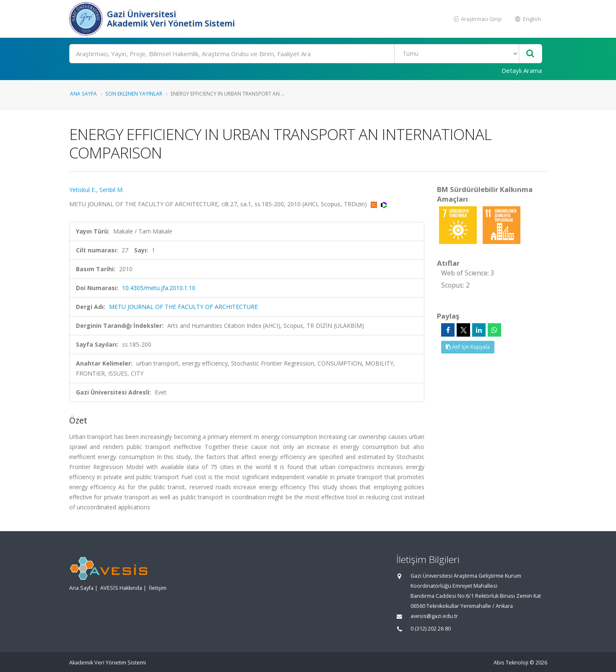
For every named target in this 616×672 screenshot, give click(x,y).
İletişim (158, 588)
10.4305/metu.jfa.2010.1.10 (159, 288)
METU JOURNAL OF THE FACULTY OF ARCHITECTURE (183, 307)
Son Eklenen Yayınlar (134, 93)
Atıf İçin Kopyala (468, 347)
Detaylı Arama (522, 70)
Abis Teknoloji (511, 663)
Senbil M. (112, 190)
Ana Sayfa (83, 93)
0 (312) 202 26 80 (431, 629)
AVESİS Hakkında (121, 588)
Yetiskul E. (83, 190)
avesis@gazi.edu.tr (434, 616)
